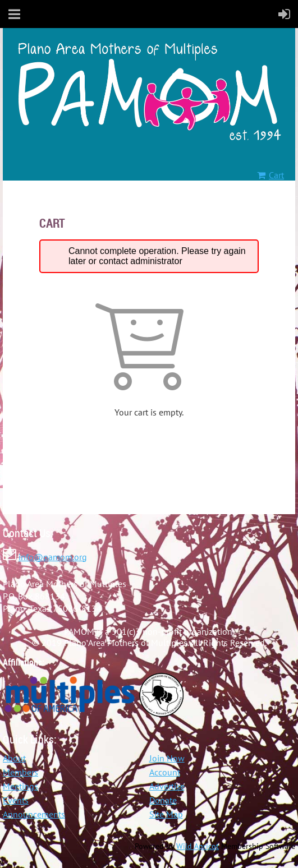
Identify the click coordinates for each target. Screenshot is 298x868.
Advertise (167, 786)
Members (20, 772)
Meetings (20, 786)
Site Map (166, 814)
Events (16, 800)
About (14, 758)
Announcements (34, 814)
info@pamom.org (53, 557)
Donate (163, 800)
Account (165, 772)
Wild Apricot (198, 846)
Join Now (167, 758)
